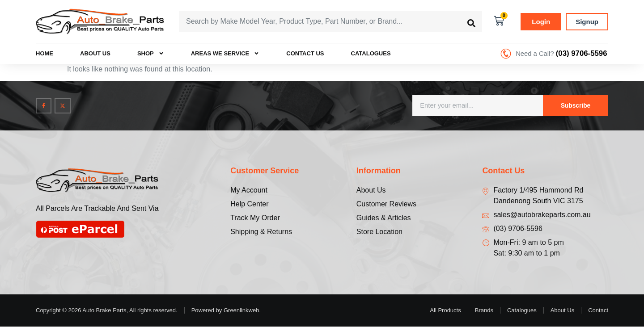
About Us (95, 54)
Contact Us (305, 54)
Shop (151, 54)
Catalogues (371, 54)
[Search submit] (471, 21)
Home (44, 54)
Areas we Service (225, 54)
